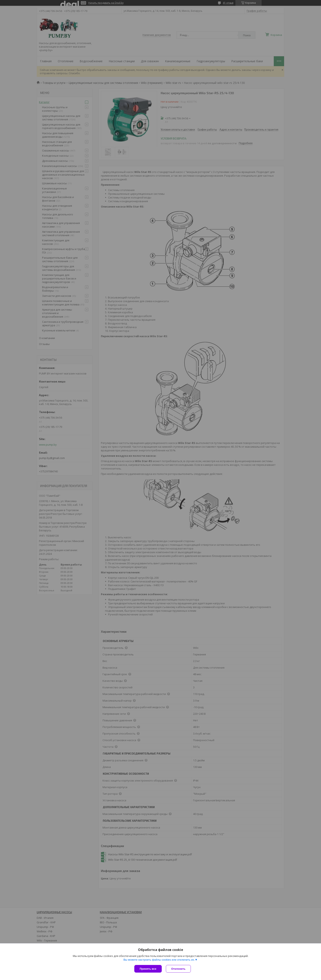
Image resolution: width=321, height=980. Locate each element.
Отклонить (178, 969)
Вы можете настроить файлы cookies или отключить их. (159, 960)
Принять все (148, 969)
